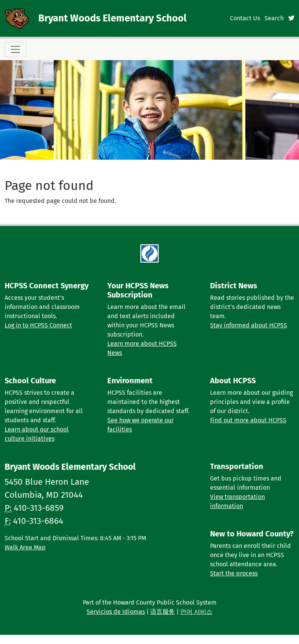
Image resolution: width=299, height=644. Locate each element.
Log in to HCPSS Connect (38, 325)
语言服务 (163, 612)
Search (274, 18)
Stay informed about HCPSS (249, 325)
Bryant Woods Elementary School (113, 18)
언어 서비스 (196, 612)
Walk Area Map (25, 547)
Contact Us (245, 18)
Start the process (234, 573)
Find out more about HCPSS (248, 420)
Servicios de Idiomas (116, 612)
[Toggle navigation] (15, 49)
